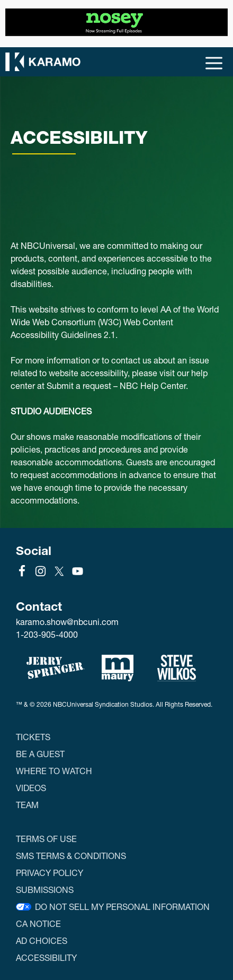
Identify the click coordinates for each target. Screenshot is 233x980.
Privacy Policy (50, 873)
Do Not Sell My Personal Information (122, 907)
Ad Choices (42, 940)
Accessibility (46, 957)
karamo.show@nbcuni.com (67, 622)
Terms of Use (46, 839)
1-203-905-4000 (47, 634)
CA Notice (38, 923)
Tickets (33, 737)
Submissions (45, 890)
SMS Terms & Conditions (71, 856)
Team (27, 805)
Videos (31, 788)
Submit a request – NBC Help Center (116, 385)
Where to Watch (54, 771)
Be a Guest (40, 754)
